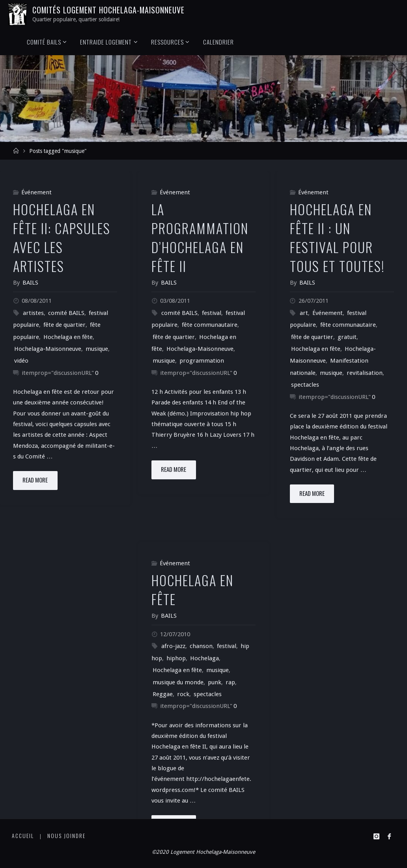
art (304, 313)
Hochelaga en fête (68, 337)
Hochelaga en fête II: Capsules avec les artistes (62, 237)
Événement (36, 192)
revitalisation (365, 373)
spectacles (305, 385)
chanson (201, 646)
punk (215, 682)
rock (183, 694)
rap (230, 682)
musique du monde (178, 682)
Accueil (23, 836)
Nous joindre (66, 836)
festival (212, 313)
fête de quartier (64, 325)
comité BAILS (66, 313)
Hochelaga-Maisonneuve (48, 349)
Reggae (163, 694)
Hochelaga (204, 658)
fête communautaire (210, 325)
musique (97, 349)
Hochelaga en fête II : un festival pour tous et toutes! (337, 237)
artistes (33, 313)
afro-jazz (173, 646)
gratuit (347, 337)
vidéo (21, 361)
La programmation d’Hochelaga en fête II (200, 237)
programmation (202, 361)
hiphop (176, 658)
